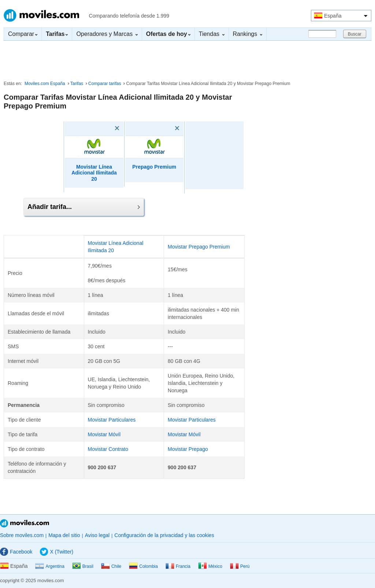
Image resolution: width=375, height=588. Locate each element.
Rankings (248, 34)
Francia (178, 566)
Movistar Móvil (104, 434)
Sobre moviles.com (22, 535)
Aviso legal (97, 535)
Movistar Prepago (188, 449)
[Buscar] (322, 34)
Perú (240, 566)
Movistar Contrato (108, 449)
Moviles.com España (45, 84)
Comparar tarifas (105, 84)
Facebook (16, 552)
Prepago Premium (154, 167)
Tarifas (77, 84)
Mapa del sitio (64, 535)
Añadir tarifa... (84, 207)
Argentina (50, 566)
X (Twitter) (57, 552)
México (210, 566)
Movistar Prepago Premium (199, 247)
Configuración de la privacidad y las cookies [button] (164, 535)
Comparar (23, 34)
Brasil (83, 566)
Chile (111, 566)
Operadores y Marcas (107, 34)
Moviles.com (41, 15)
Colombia (143, 566)
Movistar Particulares (112, 420)
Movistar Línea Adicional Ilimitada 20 (94, 173)
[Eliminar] (107, 128)
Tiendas (212, 34)
